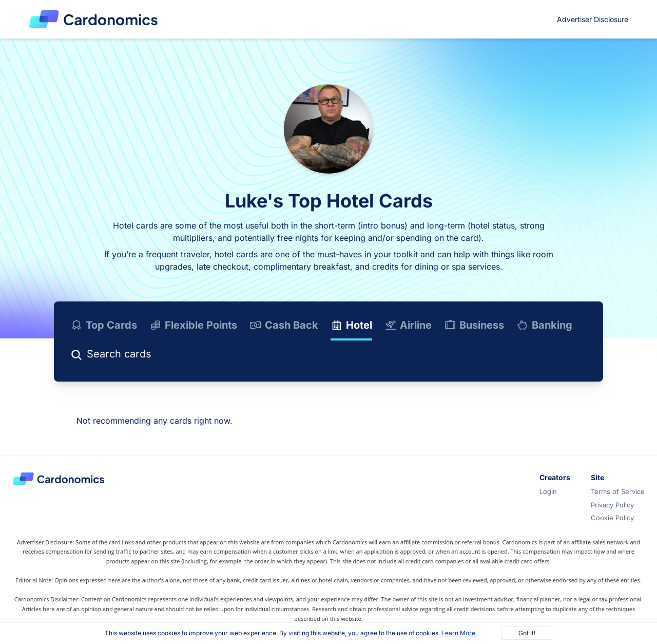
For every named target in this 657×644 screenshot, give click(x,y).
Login (548, 491)
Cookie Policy (612, 518)
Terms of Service (618, 491)
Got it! (527, 633)
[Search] (156, 356)
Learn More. (459, 633)
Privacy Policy (612, 505)
